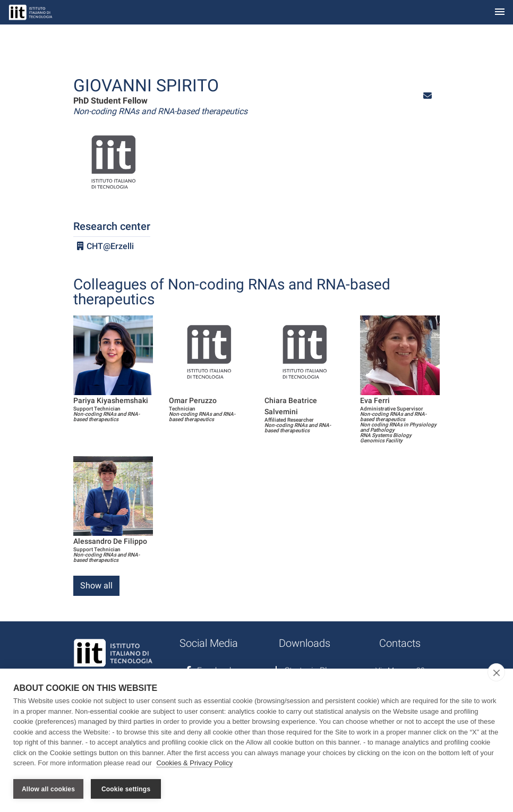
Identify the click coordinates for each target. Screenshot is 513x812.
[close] (496, 673)
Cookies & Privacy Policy (194, 763)
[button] (427, 96)
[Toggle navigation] (500, 12)
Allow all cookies (48, 789)
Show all (96, 586)
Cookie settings (126, 789)
